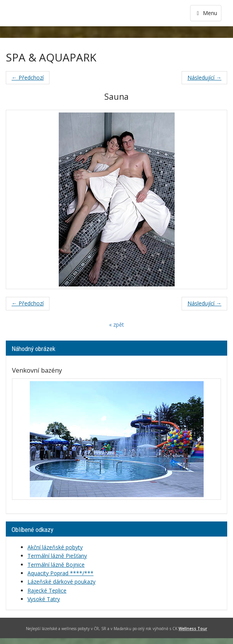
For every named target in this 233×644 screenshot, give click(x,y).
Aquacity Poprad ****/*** (60, 573)
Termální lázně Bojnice (56, 565)
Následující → (204, 78)
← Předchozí (28, 78)
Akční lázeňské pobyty (55, 547)
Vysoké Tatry (44, 599)
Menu (206, 13)
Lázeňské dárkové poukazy (61, 582)
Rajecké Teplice (47, 590)
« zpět (116, 325)
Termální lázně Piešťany (57, 556)
